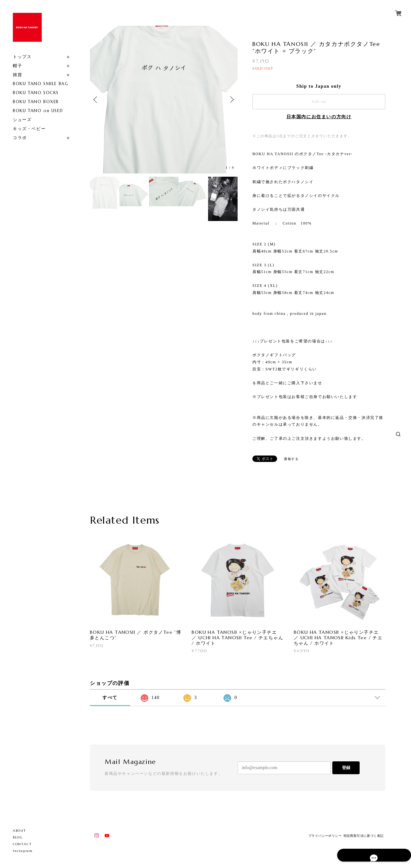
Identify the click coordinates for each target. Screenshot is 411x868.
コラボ (20, 138)
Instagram (23, 851)
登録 (346, 768)
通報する (291, 459)
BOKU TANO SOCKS (36, 93)
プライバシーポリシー (325, 836)
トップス (22, 57)
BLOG (18, 837)
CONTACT (22, 844)
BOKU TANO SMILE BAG (41, 84)
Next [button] (231, 100)
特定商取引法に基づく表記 (364, 836)
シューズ (22, 120)
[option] (164, 100)
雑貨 (17, 75)
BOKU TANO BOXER (36, 102)
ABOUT (20, 831)
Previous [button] (96, 100)
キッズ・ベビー (29, 129)
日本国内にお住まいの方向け (319, 117)
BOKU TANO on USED (38, 111)
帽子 (17, 66)
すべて (110, 698)
